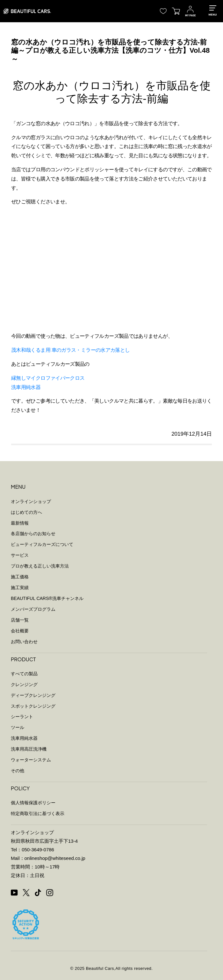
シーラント (22, 717)
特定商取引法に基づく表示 (38, 813)
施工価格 (20, 577)
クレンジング (24, 684)
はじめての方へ (26, 512)
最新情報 (20, 523)
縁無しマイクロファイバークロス (48, 378)
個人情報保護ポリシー (33, 803)
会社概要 (20, 631)
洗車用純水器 (26, 387)
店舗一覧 (20, 620)
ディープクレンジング (33, 695)
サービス (20, 555)
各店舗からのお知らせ (33, 534)
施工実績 (20, 588)
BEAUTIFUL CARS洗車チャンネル (47, 598)
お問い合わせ (24, 642)
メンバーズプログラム (33, 609)
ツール (18, 727)
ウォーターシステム (31, 760)
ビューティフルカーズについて (42, 544)
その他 (18, 771)
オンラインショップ (31, 501)
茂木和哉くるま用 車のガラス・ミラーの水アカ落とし (70, 350)
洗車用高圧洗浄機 (29, 749)
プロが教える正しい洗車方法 (40, 566)
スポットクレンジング (33, 706)
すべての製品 (24, 674)
